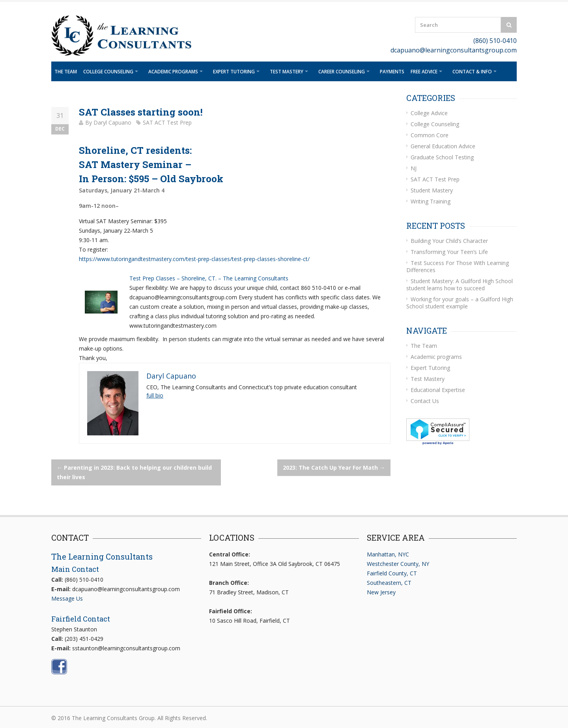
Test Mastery (287, 72)
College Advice (429, 113)
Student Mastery (432, 190)
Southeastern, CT (389, 583)
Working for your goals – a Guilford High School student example (460, 303)
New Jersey (381, 592)
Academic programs (173, 72)
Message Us (67, 598)
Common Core (430, 135)
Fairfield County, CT (392, 573)
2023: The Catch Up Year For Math (334, 468)
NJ (414, 168)
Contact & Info (472, 72)
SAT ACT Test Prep (167, 122)
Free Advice (424, 72)
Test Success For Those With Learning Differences (458, 266)
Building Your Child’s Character (449, 241)
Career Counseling (342, 72)
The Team (66, 72)
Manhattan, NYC (388, 554)
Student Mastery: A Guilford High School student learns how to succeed (460, 285)
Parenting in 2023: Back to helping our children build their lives (134, 472)
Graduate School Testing (442, 157)
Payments (392, 72)
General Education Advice (443, 146)
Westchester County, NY (398, 564)
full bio (155, 395)
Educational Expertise (438, 390)
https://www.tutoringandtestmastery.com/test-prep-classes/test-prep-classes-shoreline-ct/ (194, 259)
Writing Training (431, 201)
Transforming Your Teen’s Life (449, 252)
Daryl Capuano (112, 122)
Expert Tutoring (234, 72)
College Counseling (108, 72)
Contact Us (425, 401)
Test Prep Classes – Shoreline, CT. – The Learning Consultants (209, 278)
